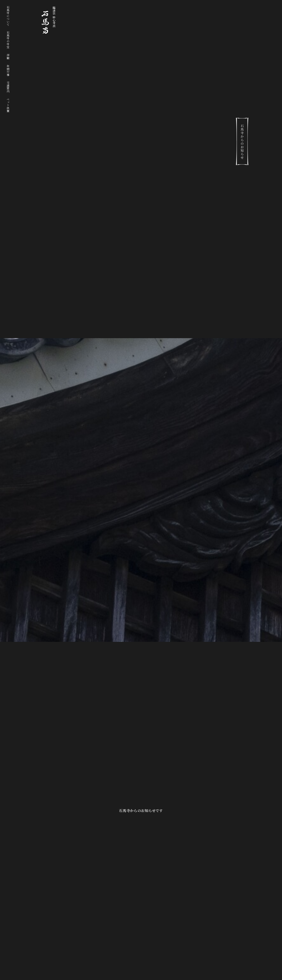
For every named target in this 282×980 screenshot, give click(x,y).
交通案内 (8, 87)
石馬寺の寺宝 (8, 40)
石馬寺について (8, 16)
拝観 (8, 56)
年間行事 (8, 70)
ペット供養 (8, 105)
